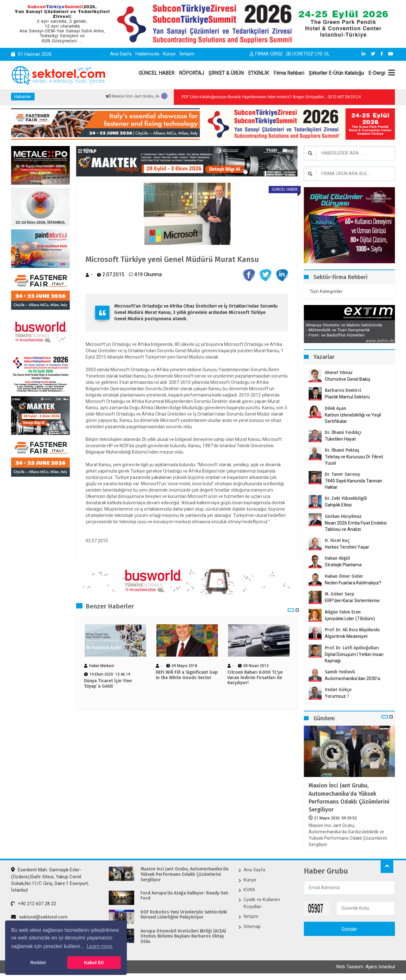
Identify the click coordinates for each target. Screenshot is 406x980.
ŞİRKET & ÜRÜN (226, 73)
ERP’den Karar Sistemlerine (352, 601)
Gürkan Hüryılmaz (343, 516)
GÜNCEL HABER (157, 73)
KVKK (249, 890)
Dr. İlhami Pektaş (342, 450)
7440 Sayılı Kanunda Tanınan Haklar (354, 484)
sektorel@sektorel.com (39, 917)
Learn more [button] (100, 946)
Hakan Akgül (337, 558)
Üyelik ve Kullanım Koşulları (262, 903)
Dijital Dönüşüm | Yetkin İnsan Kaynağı (354, 658)
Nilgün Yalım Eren (343, 612)
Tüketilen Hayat (342, 439)
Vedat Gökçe (338, 690)
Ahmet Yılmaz (339, 373)
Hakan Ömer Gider (344, 576)
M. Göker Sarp (340, 594)
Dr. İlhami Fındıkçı (343, 433)
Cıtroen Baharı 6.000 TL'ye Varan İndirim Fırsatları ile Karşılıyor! (255, 678)
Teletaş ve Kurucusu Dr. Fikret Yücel (354, 460)
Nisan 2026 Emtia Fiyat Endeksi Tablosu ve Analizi (356, 526)
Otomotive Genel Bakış (347, 379)
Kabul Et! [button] (94, 963)
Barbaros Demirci (343, 390)
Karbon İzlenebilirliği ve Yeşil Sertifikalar (353, 418)
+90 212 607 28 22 (34, 904)
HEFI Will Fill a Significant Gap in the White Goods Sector (187, 675)
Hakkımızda (147, 54)
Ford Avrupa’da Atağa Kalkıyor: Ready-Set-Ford (185, 896)
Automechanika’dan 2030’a (352, 678)
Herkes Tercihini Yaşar (347, 547)
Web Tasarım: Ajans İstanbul (365, 967)
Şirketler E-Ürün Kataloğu (336, 73)
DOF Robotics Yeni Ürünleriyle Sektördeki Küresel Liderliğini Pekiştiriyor (184, 915)
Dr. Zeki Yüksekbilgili (346, 498)
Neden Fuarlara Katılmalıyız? (353, 583)
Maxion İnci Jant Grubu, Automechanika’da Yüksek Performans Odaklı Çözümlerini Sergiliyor (349, 798)
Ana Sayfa (121, 54)
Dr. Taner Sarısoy (342, 474)
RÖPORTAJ (191, 73)
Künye (169, 54)
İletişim (187, 54)
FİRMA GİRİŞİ (266, 54)
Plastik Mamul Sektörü (347, 397)
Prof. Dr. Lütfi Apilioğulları (352, 648)
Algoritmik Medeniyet (346, 636)
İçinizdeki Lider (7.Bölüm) (350, 619)
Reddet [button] (38, 963)
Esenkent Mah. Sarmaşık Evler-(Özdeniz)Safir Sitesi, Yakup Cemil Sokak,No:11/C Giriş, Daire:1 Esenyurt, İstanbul (50, 880)
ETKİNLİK (259, 73)
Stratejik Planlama (343, 565)
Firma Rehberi (289, 73)
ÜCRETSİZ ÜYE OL (308, 54)
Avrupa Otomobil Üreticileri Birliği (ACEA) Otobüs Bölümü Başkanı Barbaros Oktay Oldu (183, 937)
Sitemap (252, 926)
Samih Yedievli (340, 672)
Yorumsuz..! (337, 696)
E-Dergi (377, 73)
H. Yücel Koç (337, 541)
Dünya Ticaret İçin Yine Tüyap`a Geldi (108, 684)
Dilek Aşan (335, 408)
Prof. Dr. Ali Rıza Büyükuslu (352, 630)
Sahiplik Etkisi (338, 505)
